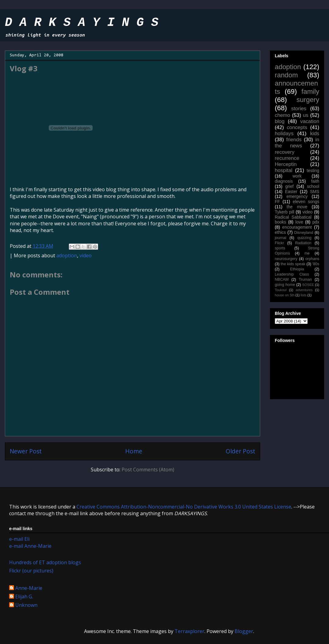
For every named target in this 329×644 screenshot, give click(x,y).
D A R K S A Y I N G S (82, 23)
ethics (280, 232)
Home (134, 451)
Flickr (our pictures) (31, 571)
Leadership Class (292, 274)
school (313, 186)
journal (281, 238)
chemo (282, 115)
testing (313, 171)
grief (289, 186)
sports (280, 248)
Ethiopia (297, 269)
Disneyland (304, 233)
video (86, 255)
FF (277, 202)
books (280, 222)
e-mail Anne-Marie (30, 546)
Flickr (279, 243)
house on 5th (285, 295)
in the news (297, 143)
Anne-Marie (29, 588)
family (310, 91)
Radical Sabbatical (293, 217)
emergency (297, 196)
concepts (297, 127)
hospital (284, 170)
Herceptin (286, 164)
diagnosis (284, 181)
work (297, 176)
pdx (316, 222)
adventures (304, 290)
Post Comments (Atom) (148, 470)
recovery (285, 152)
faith (315, 181)
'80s (316, 264)
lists (304, 295)
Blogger (244, 631)
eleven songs (306, 202)
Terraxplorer (189, 631)
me (307, 253)
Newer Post (26, 451)
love (299, 222)
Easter (291, 192)
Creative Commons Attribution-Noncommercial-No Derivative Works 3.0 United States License (184, 507)
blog (280, 121)
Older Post (241, 451)
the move (297, 207)
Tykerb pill (285, 212)
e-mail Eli (19, 539)
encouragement (297, 227)
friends (294, 140)
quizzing (304, 238)
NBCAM (282, 280)
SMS (315, 192)
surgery (308, 100)
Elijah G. (24, 597)
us (306, 115)
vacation (310, 121)
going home (285, 285)
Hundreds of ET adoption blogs (45, 562)
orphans (313, 259)
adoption (67, 255)
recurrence (287, 158)
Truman (305, 280)
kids (315, 134)
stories (299, 109)
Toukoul (281, 290)
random (286, 75)
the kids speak (293, 264)
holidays (284, 134)
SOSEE (308, 285)
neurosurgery (286, 259)
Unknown (26, 605)
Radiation (303, 243)
